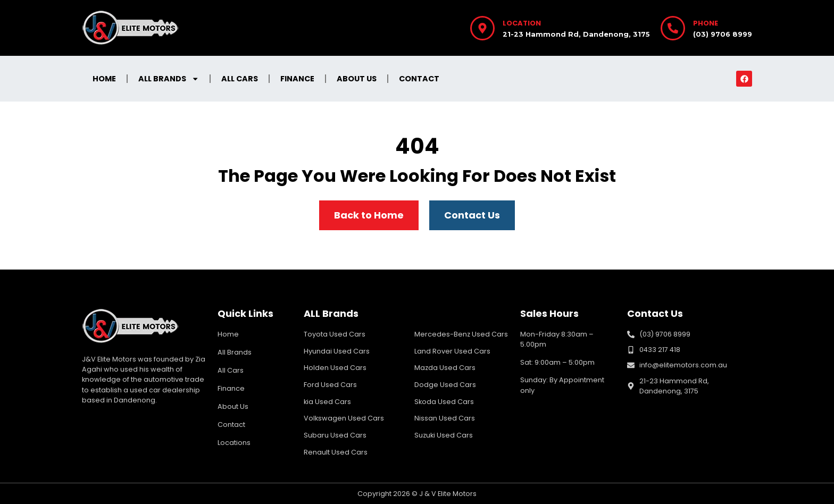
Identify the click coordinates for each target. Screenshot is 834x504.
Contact (419, 79)
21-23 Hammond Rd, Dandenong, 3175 (576, 34)
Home (104, 79)
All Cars (240, 79)
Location (522, 23)
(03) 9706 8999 (723, 34)
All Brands (169, 79)
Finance (297, 79)
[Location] (482, 28)
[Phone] (673, 28)
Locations (234, 443)
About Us (357, 79)
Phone (706, 23)
